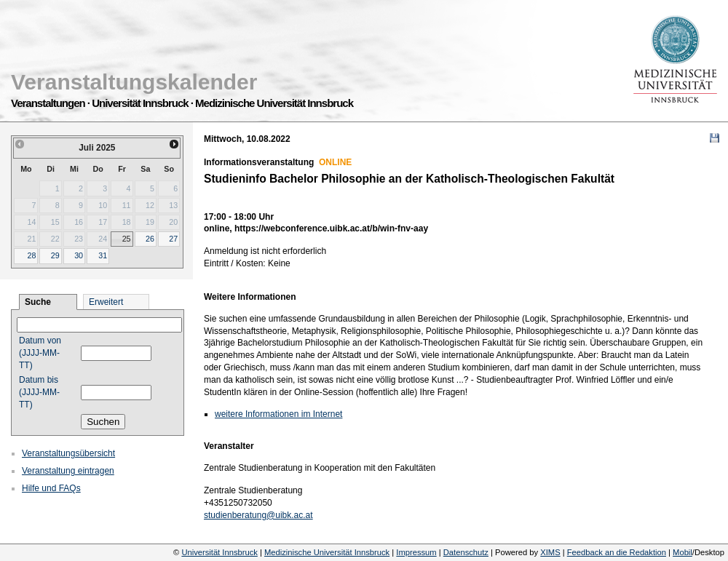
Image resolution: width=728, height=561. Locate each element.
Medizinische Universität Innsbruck (327, 552)
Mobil (682, 552)
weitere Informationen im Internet (278, 414)
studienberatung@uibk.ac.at (258, 515)
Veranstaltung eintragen (68, 471)
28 (31, 255)
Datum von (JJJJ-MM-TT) (40, 353)
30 (79, 255)
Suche (38, 302)
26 (150, 239)
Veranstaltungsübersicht (68, 453)
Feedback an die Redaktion (617, 552)
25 (127, 239)
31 (103, 255)
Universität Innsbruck (219, 552)
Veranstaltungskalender (134, 82)
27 (173, 239)
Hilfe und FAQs (51, 488)
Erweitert (106, 302)
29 (55, 255)
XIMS (550, 552)
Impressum (416, 552)
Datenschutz (466, 552)
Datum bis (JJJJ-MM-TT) (39, 392)
